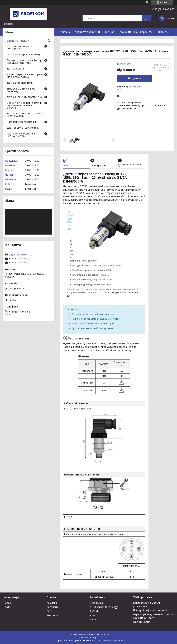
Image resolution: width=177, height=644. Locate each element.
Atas (93, 615)
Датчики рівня (15, 69)
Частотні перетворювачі (21, 122)
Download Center (79, 40)
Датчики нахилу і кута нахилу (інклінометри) (24, 115)
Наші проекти (143, 32)
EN (121, 376)
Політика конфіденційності (110, 641)
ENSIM (94, 611)
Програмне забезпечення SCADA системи (22, 135)
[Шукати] (147, 18)
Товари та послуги (85, 32)
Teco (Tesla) (97, 603)
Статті (7, 607)
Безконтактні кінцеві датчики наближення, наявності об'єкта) (24, 105)
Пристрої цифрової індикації (24, 55)
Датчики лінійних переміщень (24, 97)
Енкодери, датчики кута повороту (21, 90)
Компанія (52, 603)
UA (121, 371)
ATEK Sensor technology (104, 607)
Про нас (109, 32)
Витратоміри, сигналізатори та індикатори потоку (25, 76)
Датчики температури (20, 83)
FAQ (62, 40)
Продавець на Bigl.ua (88, 638)
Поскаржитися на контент (82, 641)
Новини (123, 32)
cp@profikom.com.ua (21, 255)
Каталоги (52, 607)
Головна (65, 32)
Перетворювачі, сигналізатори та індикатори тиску (25, 62)
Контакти (162, 32)
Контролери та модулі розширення (20, 48)
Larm (93, 619)
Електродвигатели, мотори (23, 128)
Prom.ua (105, 634)
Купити (136, 78)
